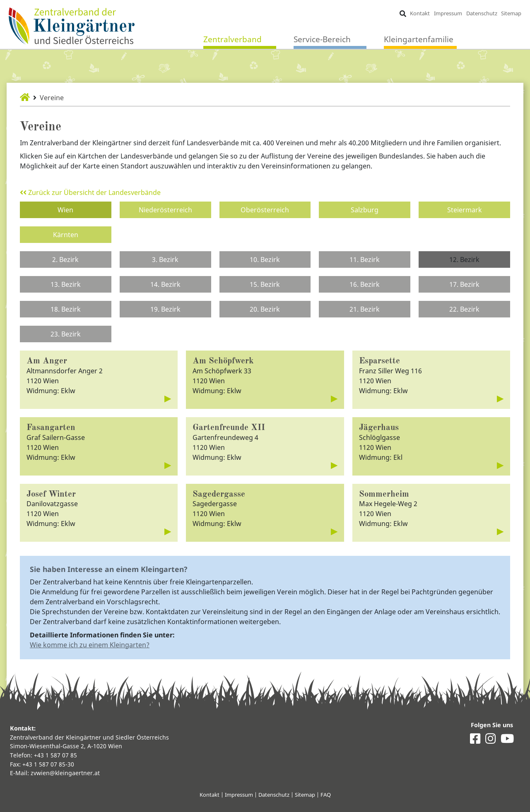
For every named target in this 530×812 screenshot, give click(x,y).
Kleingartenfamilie (419, 39)
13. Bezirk (66, 284)
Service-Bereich (322, 39)
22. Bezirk (464, 309)
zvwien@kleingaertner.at (65, 773)
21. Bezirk (365, 309)
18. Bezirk (66, 309)
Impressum (448, 13)
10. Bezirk (265, 259)
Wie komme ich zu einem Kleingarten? (90, 645)
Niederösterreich (165, 210)
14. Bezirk (165, 284)
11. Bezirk (365, 259)
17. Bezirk (464, 284)
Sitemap (511, 13)
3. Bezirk (165, 259)
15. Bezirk (265, 284)
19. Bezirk (165, 309)
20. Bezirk (265, 309)
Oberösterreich (265, 210)
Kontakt (420, 13)
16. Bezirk (365, 284)
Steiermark (465, 210)
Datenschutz (482, 13)
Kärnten (66, 235)
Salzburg (365, 210)
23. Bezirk (66, 334)
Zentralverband (232, 39)
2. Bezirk (65, 259)
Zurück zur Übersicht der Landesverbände (90, 192)
